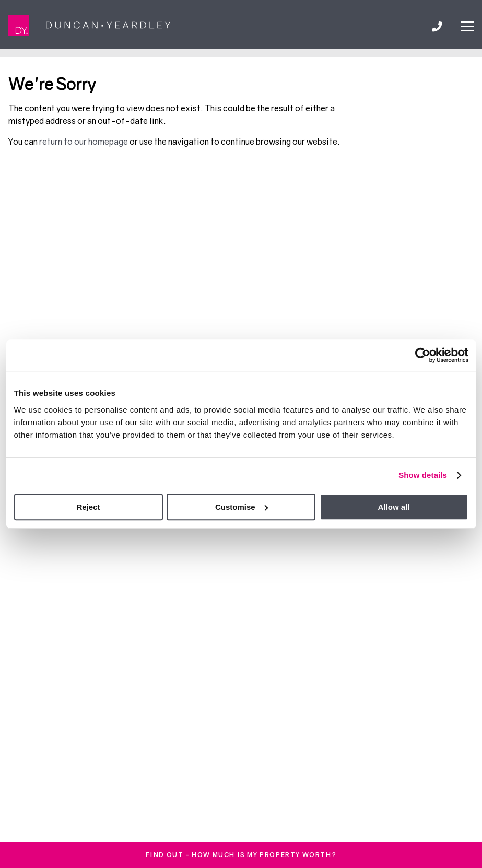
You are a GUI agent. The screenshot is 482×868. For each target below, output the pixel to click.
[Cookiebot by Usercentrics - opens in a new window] (423, 355)
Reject (88, 507)
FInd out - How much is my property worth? (241, 855)
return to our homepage (84, 142)
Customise (242, 507)
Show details (423, 475)
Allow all (394, 507)
